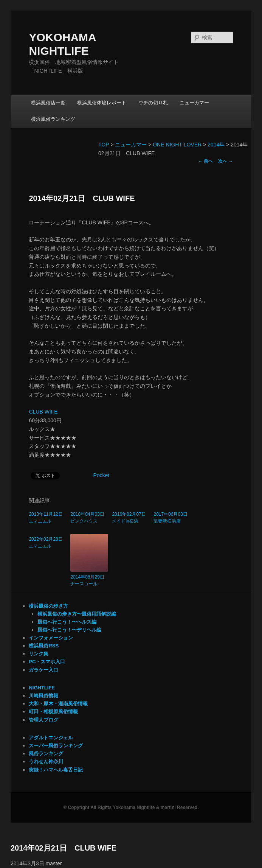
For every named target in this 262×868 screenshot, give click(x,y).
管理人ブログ (43, 720)
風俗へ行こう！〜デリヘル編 (69, 630)
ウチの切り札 (153, 103)
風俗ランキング (46, 754)
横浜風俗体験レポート (102, 103)
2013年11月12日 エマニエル (48, 518)
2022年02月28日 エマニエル (48, 543)
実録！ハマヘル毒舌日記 (56, 770)
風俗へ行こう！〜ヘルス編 (67, 622)
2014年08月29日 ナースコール (89, 580)
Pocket (101, 475)
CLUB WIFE (43, 412)
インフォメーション (51, 638)
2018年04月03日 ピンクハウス (89, 518)
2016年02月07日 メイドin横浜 (131, 518)
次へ (226, 161)
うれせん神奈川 (46, 761)
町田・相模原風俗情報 (53, 712)
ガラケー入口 (43, 670)
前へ (205, 161)
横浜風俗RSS (44, 646)
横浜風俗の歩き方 (48, 606)
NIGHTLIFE (42, 688)
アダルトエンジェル (51, 738)
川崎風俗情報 (43, 696)
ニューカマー (194, 103)
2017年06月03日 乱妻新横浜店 (172, 518)
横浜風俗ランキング (53, 119)
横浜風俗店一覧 (48, 103)
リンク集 (39, 654)
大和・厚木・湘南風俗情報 (58, 704)
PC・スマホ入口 (47, 662)
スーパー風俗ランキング (56, 746)
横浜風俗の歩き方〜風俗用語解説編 (77, 614)
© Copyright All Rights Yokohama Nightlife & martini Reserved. (131, 807)
